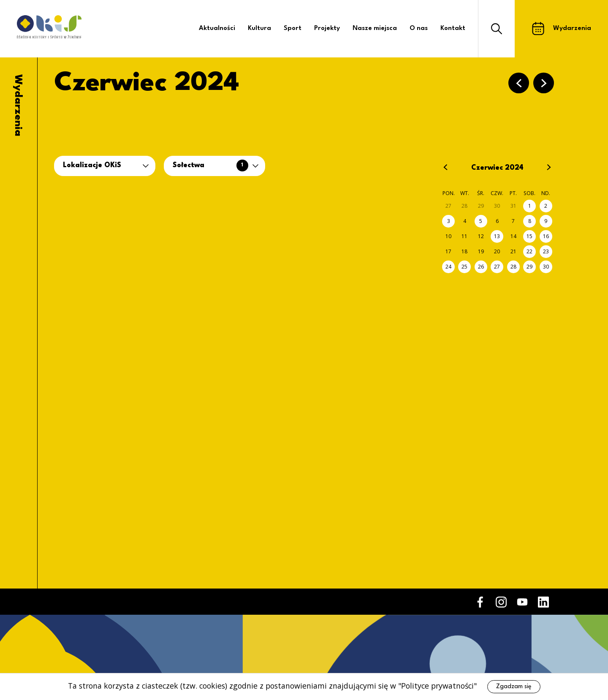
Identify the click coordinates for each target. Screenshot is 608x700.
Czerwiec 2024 (497, 168)
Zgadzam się (514, 686)
